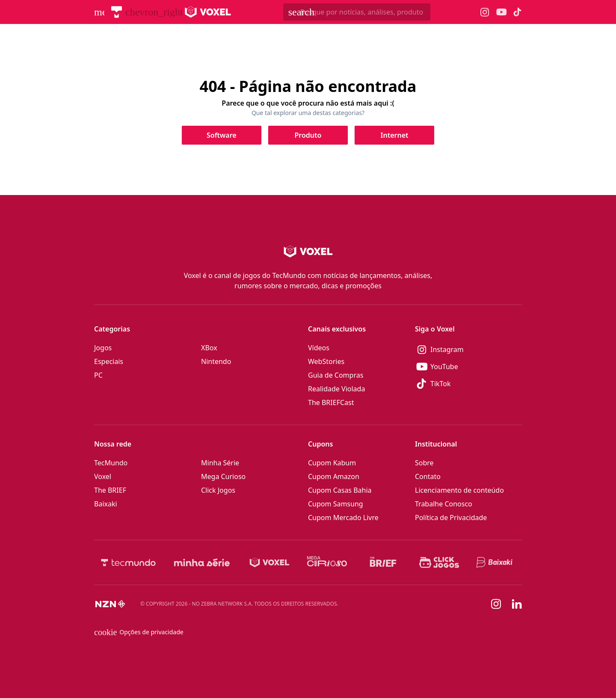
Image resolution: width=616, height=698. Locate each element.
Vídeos (319, 348)
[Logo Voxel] (208, 12)
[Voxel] (269, 562)
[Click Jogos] (439, 562)
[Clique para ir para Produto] (308, 135)
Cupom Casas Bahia (340, 490)
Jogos (103, 348)
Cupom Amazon (334, 476)
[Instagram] (468, 349)
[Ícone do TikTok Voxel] (518, 12)
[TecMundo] (117, 12)
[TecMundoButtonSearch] (357, 12)
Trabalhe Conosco (444, 504)
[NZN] (110, 604)
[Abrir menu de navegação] (99, 12)
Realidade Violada (336, 389)
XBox (209, 348)
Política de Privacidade (451, 518)
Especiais (109, 361)
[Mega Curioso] (327, 562)
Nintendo (216, 361)
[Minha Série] (202, 562)
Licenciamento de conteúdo (459, 490)
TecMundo (111, 463)
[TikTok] (468, 384)
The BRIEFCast (331, 402)
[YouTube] (468, 367)
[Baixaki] (495, 562)
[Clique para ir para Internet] (394, 135)
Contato (428, 476)
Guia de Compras (336, 375)
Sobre (424, 463)
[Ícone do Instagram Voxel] (485, 12)
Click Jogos (218, 490)
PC (98, 375)
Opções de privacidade (139, 632)
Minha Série (220, 463)
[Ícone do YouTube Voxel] (501, 12)
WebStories (326, 361)
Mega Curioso (223, 476)
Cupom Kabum (332, 463)
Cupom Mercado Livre (343, 518)
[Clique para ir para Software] (222, 135)
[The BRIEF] (383, 562)
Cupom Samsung (336, 504)
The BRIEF (110, 490)
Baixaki (106, 504)
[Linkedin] (517, 604)
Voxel (103, 476)
